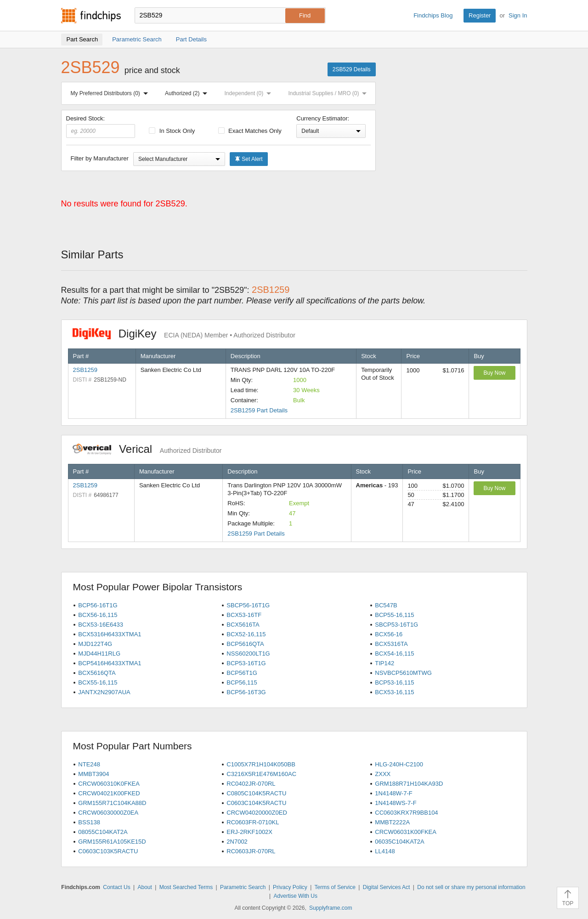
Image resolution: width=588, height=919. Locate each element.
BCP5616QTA (245, 644)
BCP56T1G (242, 673)
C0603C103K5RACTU (108, 851)
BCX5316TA (391, 644)
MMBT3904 (93, 774)
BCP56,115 (242, 682)
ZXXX (383, 774)
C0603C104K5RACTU (256, 803)
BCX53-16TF (244, 615)
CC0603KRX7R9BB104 (406, 813)
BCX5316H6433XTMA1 (110, 634)
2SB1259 (85, 370)
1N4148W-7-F (393, 793)
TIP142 (384, 663)
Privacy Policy (290, 887)
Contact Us (116, 887)
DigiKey (184, 334)
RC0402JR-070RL (251, 784)
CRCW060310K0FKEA (109, 784)
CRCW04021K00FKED (109, 793)
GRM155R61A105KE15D (112, 842)
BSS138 (89, 822)
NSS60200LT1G (248, 654)
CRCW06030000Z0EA (108, 813)
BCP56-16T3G (246, 692)
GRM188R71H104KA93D (409, 784)
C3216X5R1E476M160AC (261, 774)
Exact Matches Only (250, 131)
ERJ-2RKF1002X (249, 832)
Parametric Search (243, 887)
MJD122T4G (95, 644)
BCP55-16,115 (394, 615)
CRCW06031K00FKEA (406, 832)
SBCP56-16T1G (248, 605)
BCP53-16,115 (394, 682)
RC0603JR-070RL (251, 851)
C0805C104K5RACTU (256, 793)
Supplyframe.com (331, 908)
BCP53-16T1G (246, 663)
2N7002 (237, 842)
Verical (147, 449)
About (144, 887)
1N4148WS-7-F (396, 803)
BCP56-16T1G (98, 605)
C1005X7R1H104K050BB (261, 764)
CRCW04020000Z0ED (257, 813)
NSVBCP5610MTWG (403, 673)
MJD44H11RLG (99, 654)
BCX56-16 (389, 634)
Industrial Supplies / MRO (329, 93)
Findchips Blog (433, 15)
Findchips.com (91, 16)
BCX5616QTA (97, 673)
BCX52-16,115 (246, 634)
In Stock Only (172, 131)
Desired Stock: (101, 126)
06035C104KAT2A (399, 842)
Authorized (188, 93)
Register (480, 15)
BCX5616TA (243, 625)
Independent (250, 93)
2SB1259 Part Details (259, 410)
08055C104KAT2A (103, 832)
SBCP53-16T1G (396, 625)
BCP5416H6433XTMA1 (110, 663)
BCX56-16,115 (98, 615)
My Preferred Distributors (111, 93)
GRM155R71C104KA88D (112, 803)
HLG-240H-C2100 (399, 764)
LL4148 (385, 851)
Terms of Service (335, 887)
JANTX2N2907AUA (104, 692)
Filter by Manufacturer (100, 158)
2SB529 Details (352, 69)
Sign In (518, 15)
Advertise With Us (296, 896)
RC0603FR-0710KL (253, 822)
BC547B (386, 605)
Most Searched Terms (186, 887)
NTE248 (89, 764)
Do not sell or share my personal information (471, 887)
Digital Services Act (387, 887)
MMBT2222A (392, 822)
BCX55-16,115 (98, 682)
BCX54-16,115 (394, 654)
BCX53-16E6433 (101, 625)
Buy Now (494, 373)
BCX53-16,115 (394, 692)
